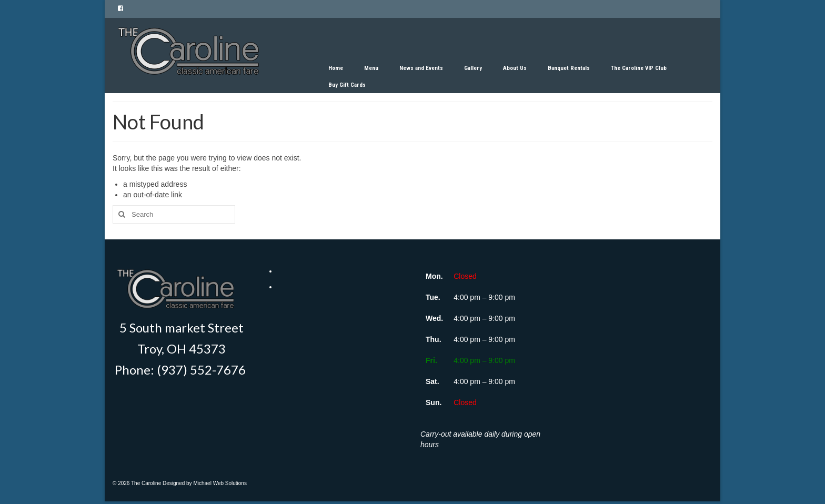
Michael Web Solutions (220, 483)
